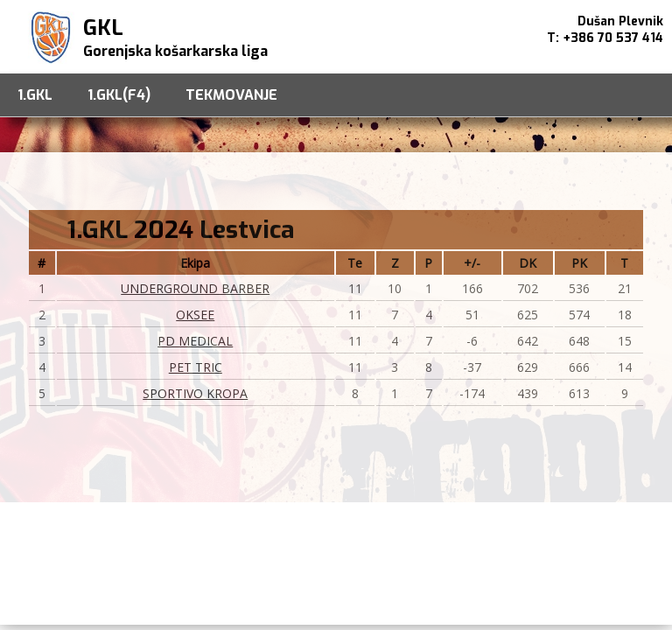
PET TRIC (196, 367)
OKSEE (195, 315)
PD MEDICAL (195, 341)
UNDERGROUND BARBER (195, 288)
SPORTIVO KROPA (195, 393)
